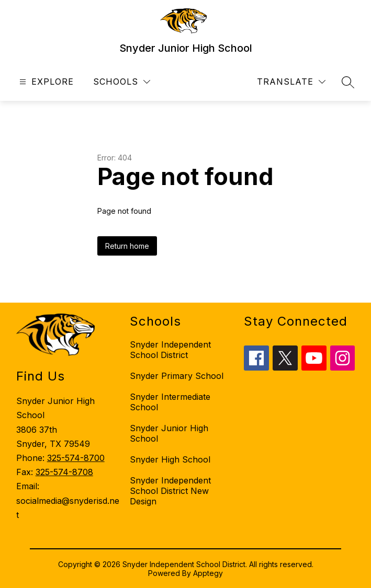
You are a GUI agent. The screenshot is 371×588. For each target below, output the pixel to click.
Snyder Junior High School (169, 433)
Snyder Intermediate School (170, 402)
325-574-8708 (64, 472)
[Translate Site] (291, 82)
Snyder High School (170, 459)
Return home (127, 246)
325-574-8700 (76, 458)
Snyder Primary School (177, 376)
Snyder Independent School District (170, 350)
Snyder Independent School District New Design (170, 491)
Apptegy (208, 573)
